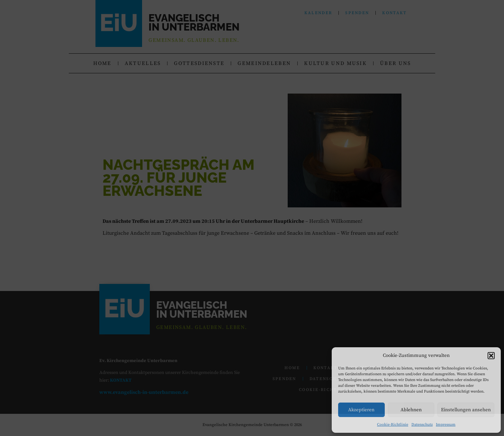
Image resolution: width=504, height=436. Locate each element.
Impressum (446, 425)
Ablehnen (411, 410)
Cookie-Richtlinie (393, 425)
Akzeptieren (361, 410)
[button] (491, 356)
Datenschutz (422, 425)
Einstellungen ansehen (466, 410)
